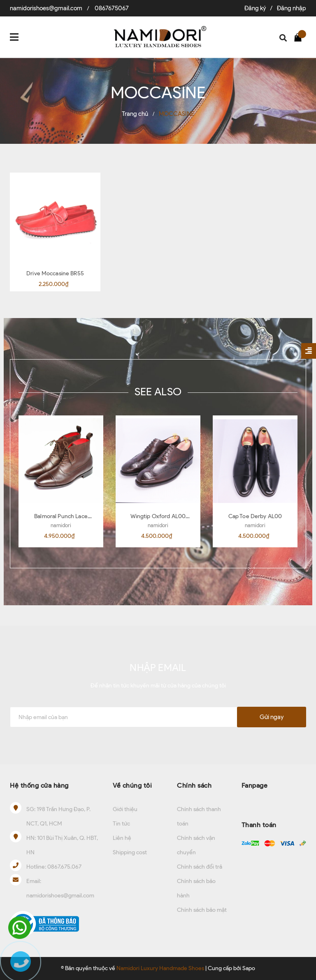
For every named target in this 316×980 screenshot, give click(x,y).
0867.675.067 (64, 867)
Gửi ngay (272, 717)
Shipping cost (130, 852)
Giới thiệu (125, 809)
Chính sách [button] (194, 785)
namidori (61, 525)
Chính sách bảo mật (202, 910)
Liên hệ (122, 838)
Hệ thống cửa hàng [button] (39, 785)
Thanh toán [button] (259, 825)
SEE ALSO (158, 392)
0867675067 (112, 8)
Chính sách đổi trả (200, 867)
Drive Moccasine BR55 (55, 273)
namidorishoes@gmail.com (46, 8)
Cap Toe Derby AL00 (255, 516)
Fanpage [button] (255, 785)
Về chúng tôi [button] (132, 785)
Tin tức (121, 824)
